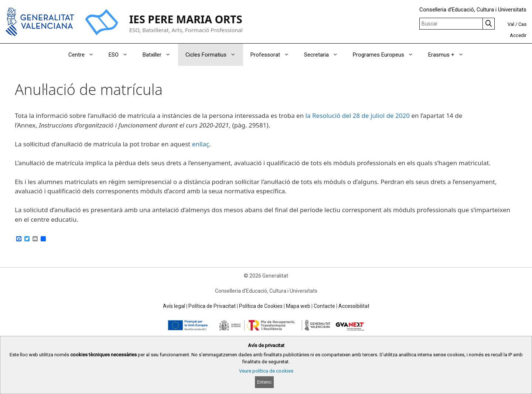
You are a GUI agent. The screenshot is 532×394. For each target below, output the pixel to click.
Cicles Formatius (214, 55)
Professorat (274, 55)
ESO (122, 55)
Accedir (518, 35)
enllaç (201, 144)
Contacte (324, 306)
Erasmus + (450, 55)
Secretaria (325, 55)
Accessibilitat (354, 306)
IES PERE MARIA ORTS (186, 19)
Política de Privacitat (212, 306)
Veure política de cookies (266, 371)
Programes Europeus (387, 55)
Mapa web (298, 306)
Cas (522, 24)
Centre (85, 55)
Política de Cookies (261, 306)
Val (511, 24)
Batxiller (160, 55)
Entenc (264, 382)
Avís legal (174, 306)
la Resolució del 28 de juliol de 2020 (358, 116)
